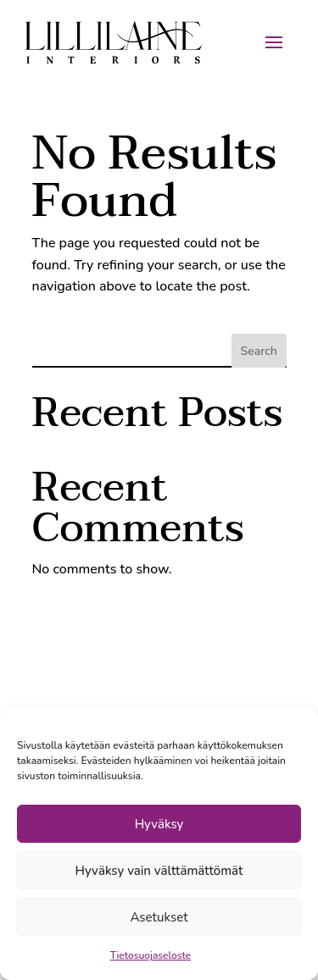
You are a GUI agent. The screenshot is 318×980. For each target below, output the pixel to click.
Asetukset (159, 917)
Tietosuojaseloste (151, 955)
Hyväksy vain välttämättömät (159, 871)
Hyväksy (159, 824)
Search (259, 351)
